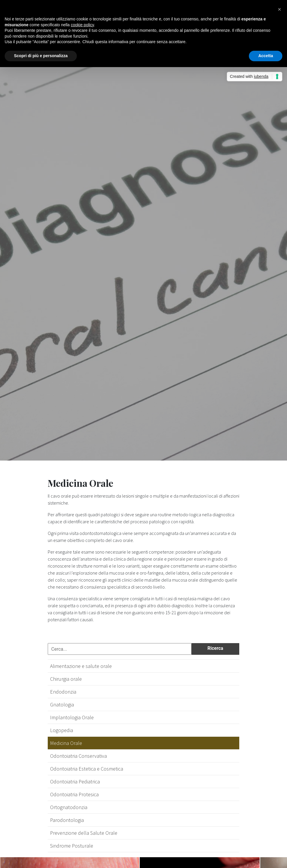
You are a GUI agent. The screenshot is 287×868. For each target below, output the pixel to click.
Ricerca (215, 648)
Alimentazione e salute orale (81, 666)
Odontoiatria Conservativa (78, 756)
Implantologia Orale (72, 717)
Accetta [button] (266, 56)
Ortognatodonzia (69, 807)
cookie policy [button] (82, 25)
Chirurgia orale (66, 679)
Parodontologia (67, 820)
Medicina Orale (66, 743)
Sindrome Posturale (72, 846)
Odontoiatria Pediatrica (75, 782)
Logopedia (62, 730)
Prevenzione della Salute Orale (84, 833)
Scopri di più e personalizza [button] (41, 56)
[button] (279, 9)
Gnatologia (62, 705)
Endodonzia (63, 692)
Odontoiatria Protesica (74, 794)
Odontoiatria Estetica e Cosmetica (87, 769)
